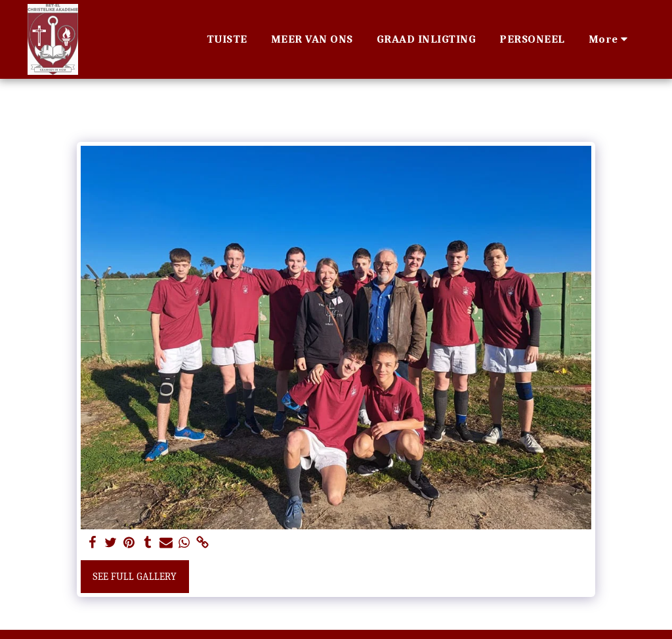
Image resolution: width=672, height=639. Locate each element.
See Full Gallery (135, 577)
